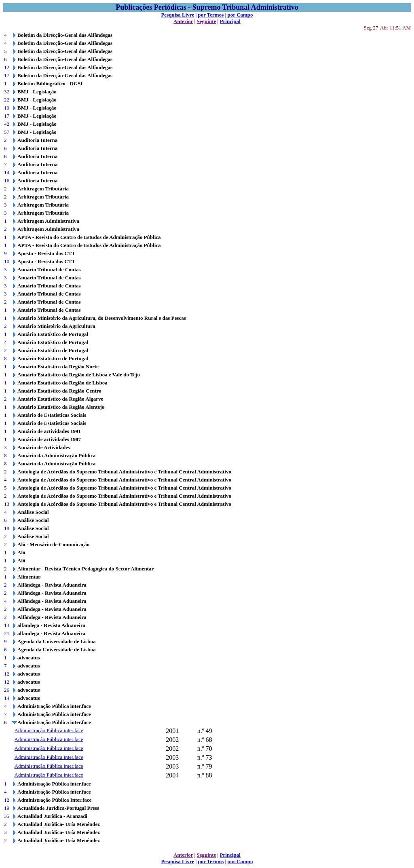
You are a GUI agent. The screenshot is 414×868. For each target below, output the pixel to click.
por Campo (240, 15)
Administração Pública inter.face (49, 730)
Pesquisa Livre (177, 15)
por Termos (211, 15)
